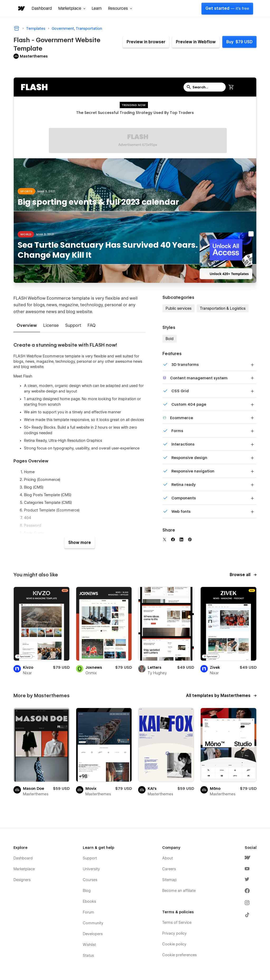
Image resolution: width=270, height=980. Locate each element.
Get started (227, 8)
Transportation (89, 28)
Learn (97, 8)
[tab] (27, 326)
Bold (170, 339)
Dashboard (42, 8)
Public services (179, 308)
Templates (36, 28)
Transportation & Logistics (223, 308)
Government (63, 28)
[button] (72, 8)
